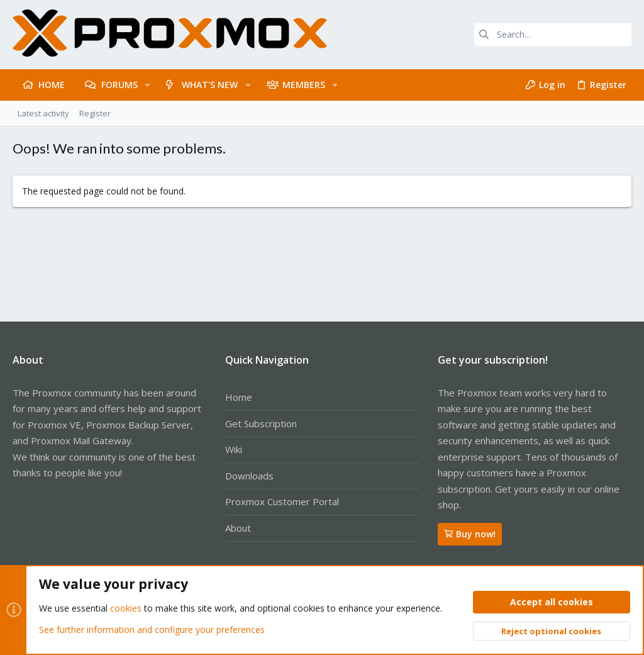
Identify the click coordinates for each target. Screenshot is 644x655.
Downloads (249, 476)
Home (239, 397)
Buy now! (470, 534)
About (238, 528)
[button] (147, 85)
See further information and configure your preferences (152, 630)
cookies (126, 609)
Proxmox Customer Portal (282, 501)
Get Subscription (261, 423)
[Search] (553, 35)
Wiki (234, 449)
